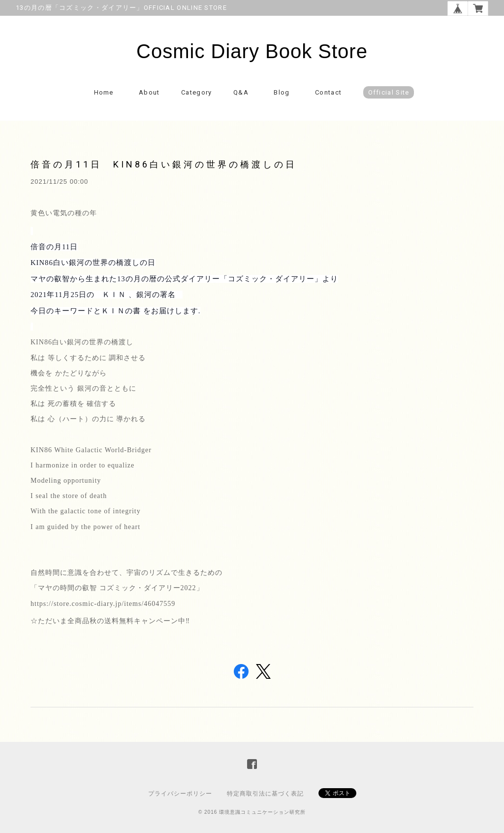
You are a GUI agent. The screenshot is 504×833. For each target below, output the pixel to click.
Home (104, 92)
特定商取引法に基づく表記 (265, 794)
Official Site (389, 92)
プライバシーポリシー (180, 794)
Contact (328, 92)
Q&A (241, 92)
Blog (282, 92)
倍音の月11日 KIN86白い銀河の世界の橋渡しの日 (164, 164)
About (149, 92)
